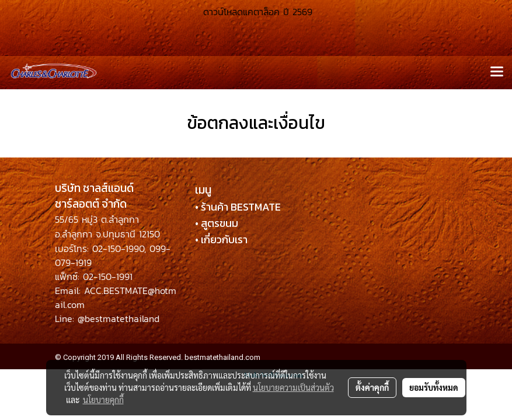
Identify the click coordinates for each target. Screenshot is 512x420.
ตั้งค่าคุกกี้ (372, 387)
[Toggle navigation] (497, 72)
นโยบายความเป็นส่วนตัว (293, 387)
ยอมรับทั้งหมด (434, 387)
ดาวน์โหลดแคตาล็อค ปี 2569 (256, 12)
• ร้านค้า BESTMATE (238, 207)
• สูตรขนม (217, 223)
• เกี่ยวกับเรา (221, 239)
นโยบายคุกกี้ (103, 400)
